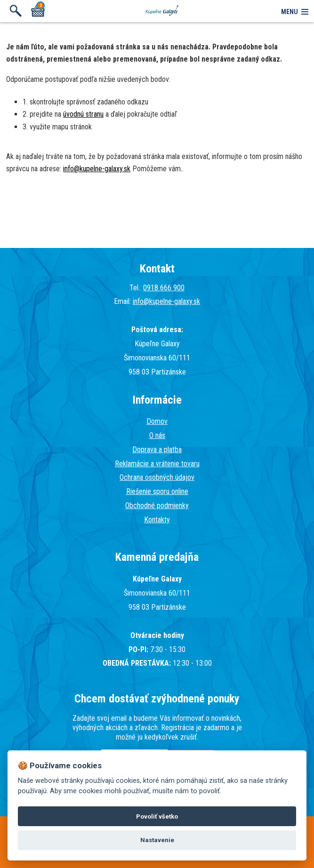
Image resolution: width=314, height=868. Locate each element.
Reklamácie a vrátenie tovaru (157, 464)
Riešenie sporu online (157, 491)
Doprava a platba (157, 450)
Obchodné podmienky (157, 506)
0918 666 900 (164, 288)
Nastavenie (157, 840)
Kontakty (157, 520)
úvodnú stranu (83, 114)
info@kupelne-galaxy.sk (97, 169)
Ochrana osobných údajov (157, 477)
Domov (157, 421)
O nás (157, 435)
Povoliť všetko (157, 816)
